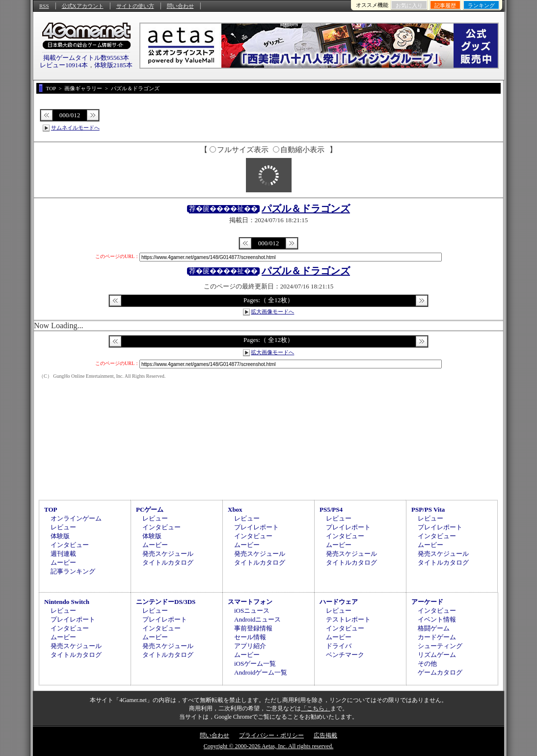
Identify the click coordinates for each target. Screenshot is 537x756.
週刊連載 (63, 554)
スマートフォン (250, 602)
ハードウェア (339, 602)
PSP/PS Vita (428, 509)
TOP (51, 509)
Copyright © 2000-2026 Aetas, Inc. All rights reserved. (268, 746)
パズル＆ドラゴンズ (306, 209)
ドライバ (339, 646)
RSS (44, 6)
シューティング (440, 646)
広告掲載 (325, 735)
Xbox (235, 509)
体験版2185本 (113, 65)
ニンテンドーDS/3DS (166, 602)
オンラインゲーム (76, 518)
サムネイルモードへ (75, 128)
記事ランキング (73, 571)
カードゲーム (437, 637)
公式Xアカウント (83, 6)
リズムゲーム (437, 655)
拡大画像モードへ (272, 312)
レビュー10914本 (64, 65)
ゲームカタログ (440, 672)
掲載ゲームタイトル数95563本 (86, 58)
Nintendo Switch (67, 602)
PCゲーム (150, 509)
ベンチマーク (345, 655)
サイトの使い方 (135, 6)
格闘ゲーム (434, 628)
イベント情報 (437, 619)
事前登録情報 (253, 628)
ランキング (481, 5)
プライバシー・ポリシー (271, 735)
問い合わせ (180, 6)
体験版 (60, 536)
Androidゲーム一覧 (261, 672)
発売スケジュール (168, 554)
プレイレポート (256, 527)
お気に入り (409, 5)
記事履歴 (445, 5)
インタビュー (70, 545)
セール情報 (250, 637)
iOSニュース (252, 611)
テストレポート (348, 619)
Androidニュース (257, 619)
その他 (427, 664)
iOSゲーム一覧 (255, 664)
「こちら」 (316, 708)
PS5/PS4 (331, 509)
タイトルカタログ (168, 562)
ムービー (63, 562)
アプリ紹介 (250, 646)
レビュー (63, 527)
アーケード (427, 602)
